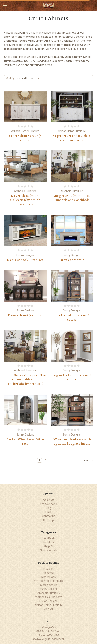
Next (88, 461)
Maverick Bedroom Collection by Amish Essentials (25, 200)
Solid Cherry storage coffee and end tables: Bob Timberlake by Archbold (25, 380)
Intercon (48, 569)
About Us (48, 500)
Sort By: (11, 78)
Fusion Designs (48, 601)
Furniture (49, 542)
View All (48, 609)
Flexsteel (48, 573)
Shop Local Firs (13, 57)
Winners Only (48, 577)
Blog (48, 508)
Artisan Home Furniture (49, 605)
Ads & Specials (49, 504)
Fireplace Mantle (72, 260)
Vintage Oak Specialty (48, 597)
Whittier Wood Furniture (48, 581)
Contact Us (49, 516)
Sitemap (48, 520)
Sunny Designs (49, 589)
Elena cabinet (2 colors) (25, 315)
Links (48, 512)
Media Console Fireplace (25, 260)
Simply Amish (49, 550)
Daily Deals (48, 538)
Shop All (48, 546)
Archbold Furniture (49, 593)
